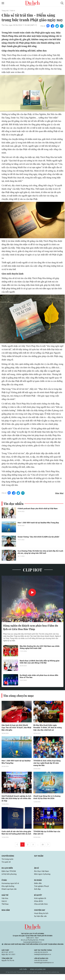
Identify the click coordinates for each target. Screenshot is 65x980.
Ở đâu (4, 885)
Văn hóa (5, 904)
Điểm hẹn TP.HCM (9, 876)
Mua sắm (6, 916)
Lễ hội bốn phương (9, 879)
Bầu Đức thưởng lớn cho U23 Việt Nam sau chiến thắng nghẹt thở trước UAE (40, 648)
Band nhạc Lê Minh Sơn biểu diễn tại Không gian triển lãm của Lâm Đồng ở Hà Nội (40, 663)
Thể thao (5, 910)
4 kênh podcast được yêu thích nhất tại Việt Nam (38, 509)
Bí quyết (38, 900)
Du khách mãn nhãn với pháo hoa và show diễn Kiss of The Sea (39, 677)
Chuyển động (8, 860)
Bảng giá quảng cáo (38, 975)
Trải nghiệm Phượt (42, 891)
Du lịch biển (7, 873)
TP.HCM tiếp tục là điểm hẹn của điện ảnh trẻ (47, 834)
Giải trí (13, 11)
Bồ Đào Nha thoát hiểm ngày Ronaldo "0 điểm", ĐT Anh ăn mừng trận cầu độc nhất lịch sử (48, 728)
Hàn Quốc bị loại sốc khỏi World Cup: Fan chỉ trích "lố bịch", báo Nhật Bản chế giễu (15, 728)
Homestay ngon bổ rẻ (11, 888)
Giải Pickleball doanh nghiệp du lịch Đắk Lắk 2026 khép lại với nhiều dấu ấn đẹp (15, 800)
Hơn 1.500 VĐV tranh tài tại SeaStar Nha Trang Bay (39, 523)
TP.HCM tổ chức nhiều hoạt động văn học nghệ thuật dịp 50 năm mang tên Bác (47, 764)
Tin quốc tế (6, 866)
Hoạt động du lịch (42, 919)
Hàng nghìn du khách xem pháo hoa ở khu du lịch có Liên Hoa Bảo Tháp (32, 628)
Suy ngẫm (39, 860)
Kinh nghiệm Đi (40, 904)
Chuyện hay (40, 916)
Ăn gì (37, 873)
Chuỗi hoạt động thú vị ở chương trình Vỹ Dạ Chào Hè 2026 (47, 799)
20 (43, 849)
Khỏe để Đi (39, 907)
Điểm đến (38, 888)
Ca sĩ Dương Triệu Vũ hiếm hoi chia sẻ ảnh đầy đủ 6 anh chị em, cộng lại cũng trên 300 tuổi (39, 553)
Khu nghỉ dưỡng (8, 891)
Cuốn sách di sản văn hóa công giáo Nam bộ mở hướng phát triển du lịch (16, 836)
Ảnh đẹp (38, 894)
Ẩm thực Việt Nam (42, 876)
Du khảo (38, 885)
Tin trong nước (8, 863)
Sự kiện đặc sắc (41, 922)
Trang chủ (5, 11)
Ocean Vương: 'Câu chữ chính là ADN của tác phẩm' (39, 537)
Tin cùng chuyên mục (19, 696)
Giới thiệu (23, 975)
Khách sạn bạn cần (10, 894)
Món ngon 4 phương (43, 879)
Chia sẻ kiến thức (41, 910)
